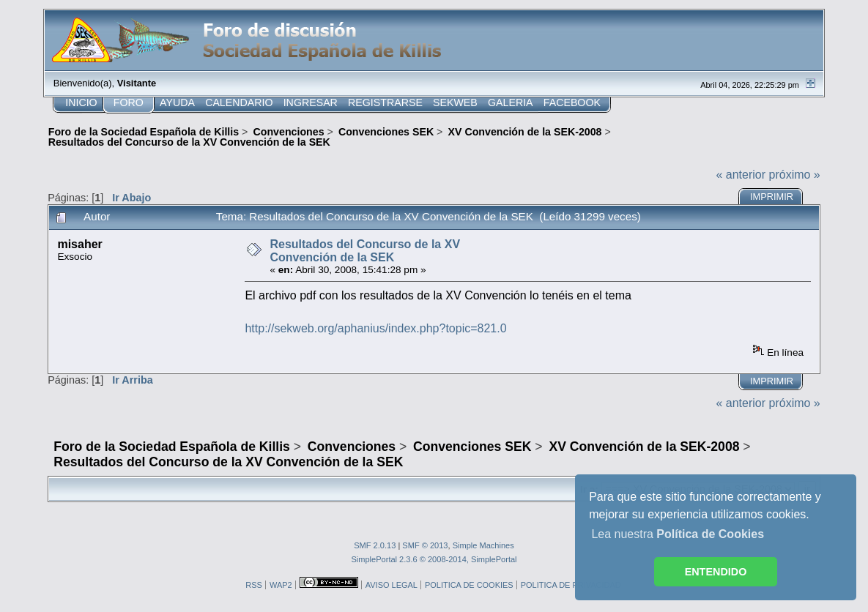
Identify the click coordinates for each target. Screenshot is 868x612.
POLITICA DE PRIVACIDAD (571, 585)
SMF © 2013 (425, 545)
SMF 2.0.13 (375, 545)
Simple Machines (483, 545)
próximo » (795, 175)
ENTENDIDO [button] (716, 572)
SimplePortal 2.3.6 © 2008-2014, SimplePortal (434, 559)
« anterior (741, 175)
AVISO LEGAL (392, 585)
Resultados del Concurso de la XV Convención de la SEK (365, 251)
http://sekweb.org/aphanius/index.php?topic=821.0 (375, 328)
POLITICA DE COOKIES (469, 585)
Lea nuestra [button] (678, 534)
